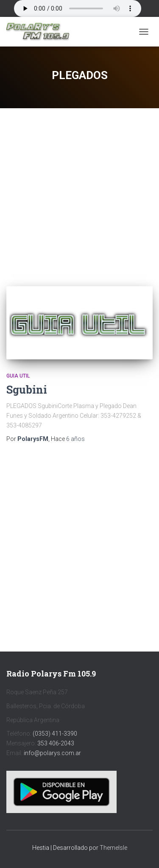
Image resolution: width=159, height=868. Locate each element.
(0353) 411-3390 (55, 734)
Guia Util (18, 376)
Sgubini (27, 390)
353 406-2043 (56, 743)
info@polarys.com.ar (52, 753)
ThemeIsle (113, 848)
